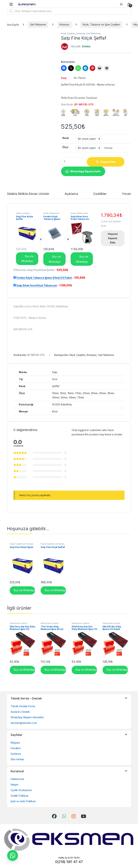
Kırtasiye (64, 24)
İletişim (14, 785)
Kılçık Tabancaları (79, 213)
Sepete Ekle (108, 162)
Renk (65, 138)
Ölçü (65, 147)
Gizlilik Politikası (19, 796)
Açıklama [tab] (71, 194)
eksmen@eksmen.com (24, 723)
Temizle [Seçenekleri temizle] (108, 148)
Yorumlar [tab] (128, 194)
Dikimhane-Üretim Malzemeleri (19, 624)
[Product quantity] (73, 162)
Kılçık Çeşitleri (68, 33)
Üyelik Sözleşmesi (21, 790)
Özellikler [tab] (100, 194)
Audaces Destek (20, 712)
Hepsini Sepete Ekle (113, 238)
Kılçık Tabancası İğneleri (51, 214)
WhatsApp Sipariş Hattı (85, 171)
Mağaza (15, 743)
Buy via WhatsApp (27, 259)
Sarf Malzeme (38, 24)
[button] (83, 171)
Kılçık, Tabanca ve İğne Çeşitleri (101, 24)
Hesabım (16, 748)
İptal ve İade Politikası (23, 801)
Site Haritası (17, 759)
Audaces (16, 754)
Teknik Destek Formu (23, 706)
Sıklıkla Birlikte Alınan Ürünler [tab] (28, 194)
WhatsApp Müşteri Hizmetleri (27, 717)
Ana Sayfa (13, 24)
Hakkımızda (17, 779)
